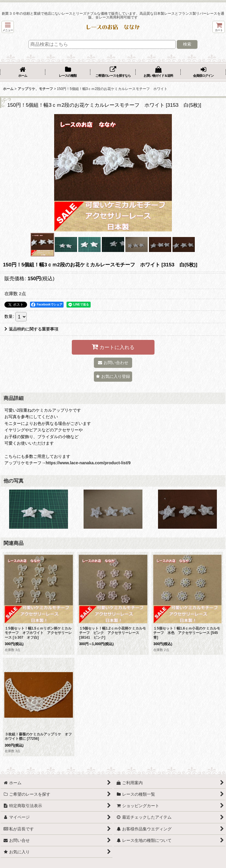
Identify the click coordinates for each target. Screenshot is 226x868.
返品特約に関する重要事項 (31, 329)
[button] (8, 27)
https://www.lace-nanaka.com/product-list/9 (88, 463)
